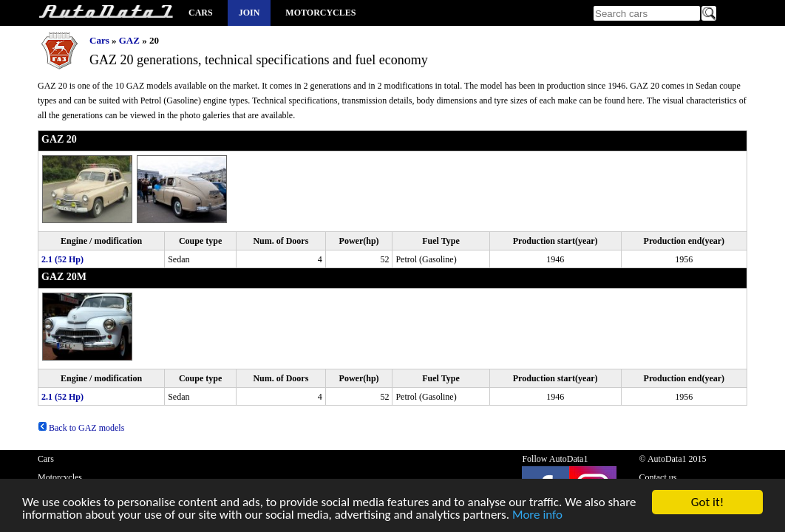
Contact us (657, 477)
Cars (201, 13)
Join (249, 13)
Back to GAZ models (81, 428)
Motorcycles (320, 13)
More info (537, 518)
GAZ (129, 40)
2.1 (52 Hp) (62, 259)
